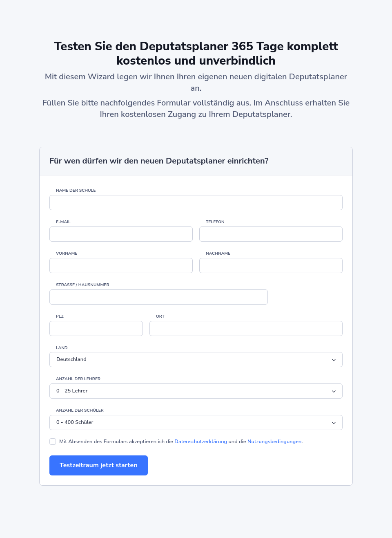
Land (62, 348)
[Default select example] (196, 360)
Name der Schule (76, 191)
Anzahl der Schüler (80, 410)
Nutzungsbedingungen (275, 442)
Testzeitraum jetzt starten (99, 465)
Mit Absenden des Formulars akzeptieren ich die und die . (181, 442)
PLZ (60, 316)
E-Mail (63, 222)
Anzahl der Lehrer (78, 379)
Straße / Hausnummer (82, 285)
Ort (160, 316)
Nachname (218, 253)
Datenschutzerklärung (201, 442)
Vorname (67, 253)
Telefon (215, 222)
